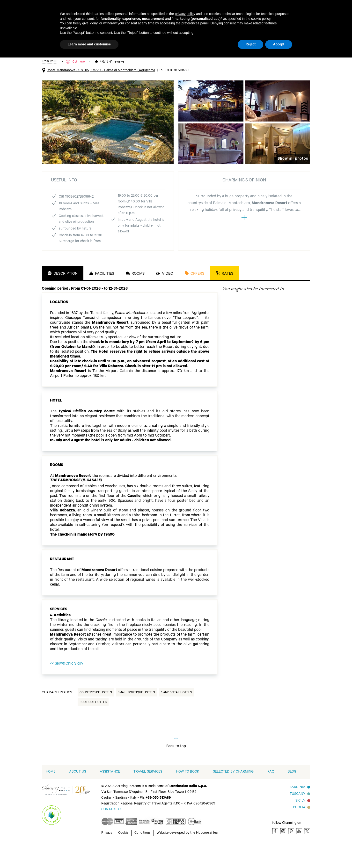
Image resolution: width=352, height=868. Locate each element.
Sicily (300, 823)
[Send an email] (112, 832)
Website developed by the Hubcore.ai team (188, 855)
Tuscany (297, 817)
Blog (292, 794)
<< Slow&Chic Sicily (67, 686)
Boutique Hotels (93, 725)
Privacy (107, 855)
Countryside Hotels (96, 715)
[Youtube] (299, 853)
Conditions (143, 855)
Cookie (123, 855)
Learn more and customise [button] (89, 44)
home (51, 794)
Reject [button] (250, 44)
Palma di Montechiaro (106, 61)
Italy (48, 61)
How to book (188, 794)
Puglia (299, 830)
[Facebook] (275, 853)
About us (78, 794)
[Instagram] (283, 853)
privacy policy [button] (185, 14)
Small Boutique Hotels (136, 715)
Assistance (110, 794)
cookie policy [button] (261, 19)
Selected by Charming (233, 794)
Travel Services (148, 794)
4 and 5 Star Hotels (70, 61)
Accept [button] (279, 44)
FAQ (271, 794)
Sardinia (297, 810)
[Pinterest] (291, 853)
